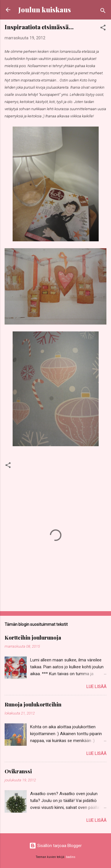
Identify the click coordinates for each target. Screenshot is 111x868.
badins (71, 857)
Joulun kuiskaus (45, 10)
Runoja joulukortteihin (33, 704)
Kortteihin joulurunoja (33, 638)
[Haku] (103, 12)
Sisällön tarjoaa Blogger (55, 846)
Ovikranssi (18, 771)
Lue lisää (96, 687)
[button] (103, 29)
